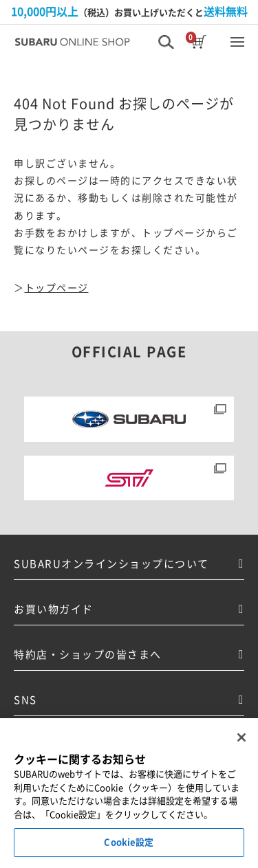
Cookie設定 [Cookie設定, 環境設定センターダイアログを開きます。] (129, 842)
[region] (129, 793)
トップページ (57, 288)
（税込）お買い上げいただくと (129, 12)
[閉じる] (241, 737)
